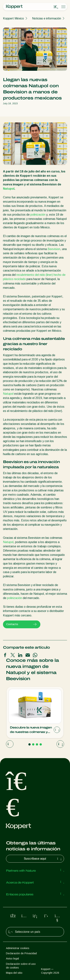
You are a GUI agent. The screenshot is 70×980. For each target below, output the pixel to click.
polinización (38, 215)
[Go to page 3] (37, 744)
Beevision (54, 249)
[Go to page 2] (33, 744)
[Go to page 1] (29, 744)
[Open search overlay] (56, 7)
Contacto (22, 624)
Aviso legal (12, 959)
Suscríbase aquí (43, 859)
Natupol (9, 189)
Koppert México (13, 18)
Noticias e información (47, 18)
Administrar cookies (18, 948)
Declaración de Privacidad (21, 953)
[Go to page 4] (41, 744)
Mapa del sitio (14, 973)
